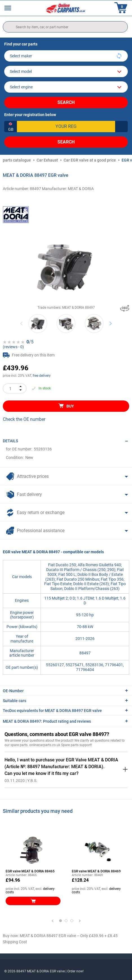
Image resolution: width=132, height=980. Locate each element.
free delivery (42, 376)
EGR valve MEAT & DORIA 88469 (96, 871)
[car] (66, 87)
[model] (66, 71)
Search (66, 102)
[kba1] (66, 127)
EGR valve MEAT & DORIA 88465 (30, 871)
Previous (22, 323)
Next (110, 323)
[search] (65, 27)
